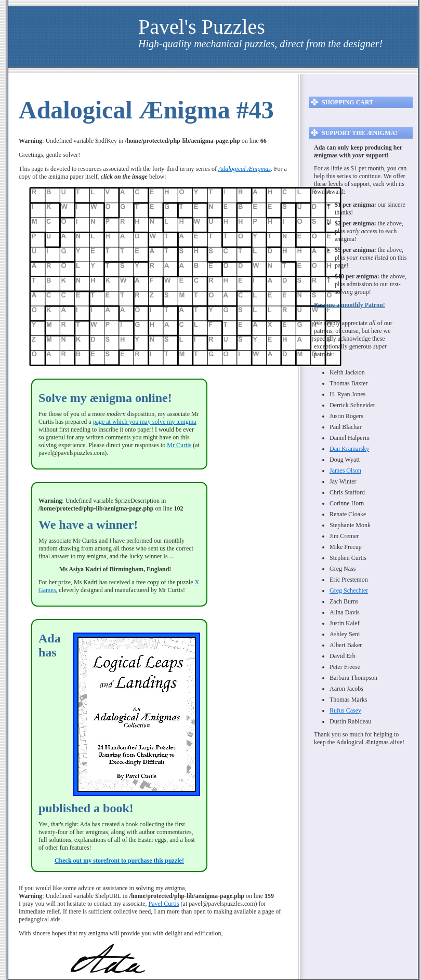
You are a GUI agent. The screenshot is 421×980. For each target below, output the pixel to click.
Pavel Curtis (164, 904)
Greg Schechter (349, 590)
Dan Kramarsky (349, 449)
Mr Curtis (179, 445)
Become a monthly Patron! (350, 305)
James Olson (345, 471)
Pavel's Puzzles (202, 27)
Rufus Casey (345, 710)
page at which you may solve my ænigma (145, 422)
